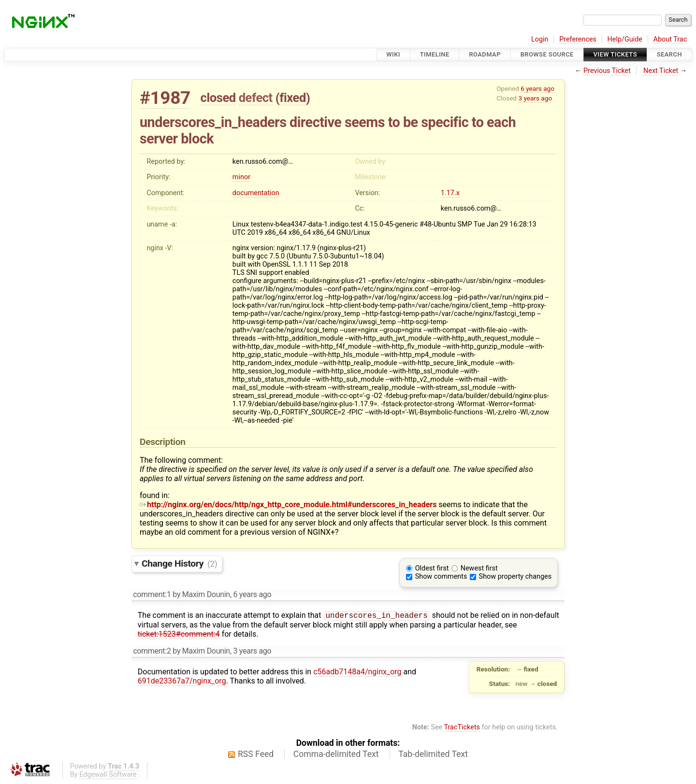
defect (256, 98)
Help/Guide (625, 39)
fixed (293, 98)
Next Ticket (661, 71)
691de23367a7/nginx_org (182, 682)
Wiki (393, 54)
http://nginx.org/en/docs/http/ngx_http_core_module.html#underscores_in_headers (288, 505)
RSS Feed (256, 755)
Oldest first (432, 568)
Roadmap (485, 54)
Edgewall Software (108, 776)
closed (218, 98)
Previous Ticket (607, 71)
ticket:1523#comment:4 (179, 635)
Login (540, 39)
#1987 (165, 98)
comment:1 (152, 594)
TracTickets (462, 728)
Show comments (441, 577)
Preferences (578, 39)
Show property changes (515, 577)
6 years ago (537, 88)
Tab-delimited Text (433, 755)
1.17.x (450, 193)
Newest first (479, 568)
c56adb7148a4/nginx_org (357, 673)
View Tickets (615, 54)
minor (241, 177)
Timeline (435, 54)
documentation (256, 193)
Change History (179, 563)
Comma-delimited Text (336, 755)
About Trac (670, 39)
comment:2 (152, 652)
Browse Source (547, 54)
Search (669, 54)
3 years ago (535, 98)
